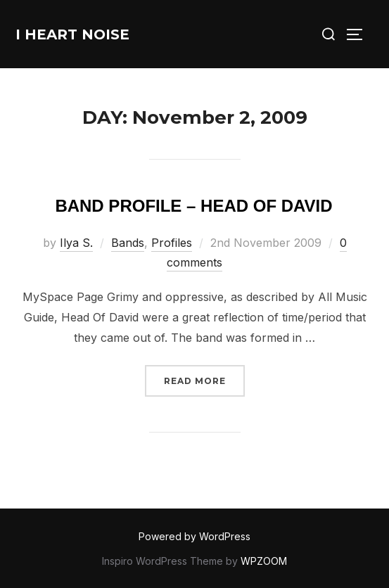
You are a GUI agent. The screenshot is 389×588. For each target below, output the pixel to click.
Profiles (172, 243)
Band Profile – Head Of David (193, 206)
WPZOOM (264, 561)
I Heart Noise (72, 34)
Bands (128, 243)
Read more (204, 379)
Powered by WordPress (194, 536)
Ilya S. (76, 243)
